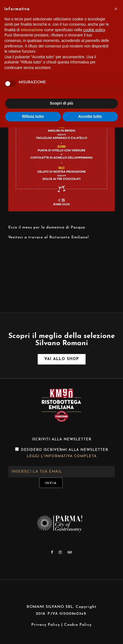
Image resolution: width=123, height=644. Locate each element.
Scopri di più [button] (61, 103)
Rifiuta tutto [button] (33, 116)
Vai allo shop (62, 359)
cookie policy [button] (94, 30)
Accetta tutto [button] (90, 116)
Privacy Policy (46, 625)
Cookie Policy (78, 625)
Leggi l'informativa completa (62, 456)
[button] (116, 9)
